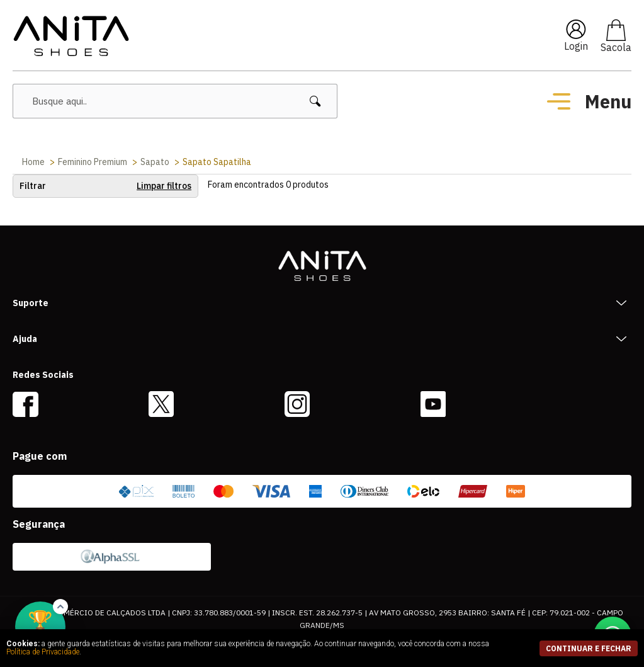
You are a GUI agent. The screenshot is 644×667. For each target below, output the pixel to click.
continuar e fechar (589, 648)
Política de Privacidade (43, 652)
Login (576, 46)
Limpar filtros (164, 186)
